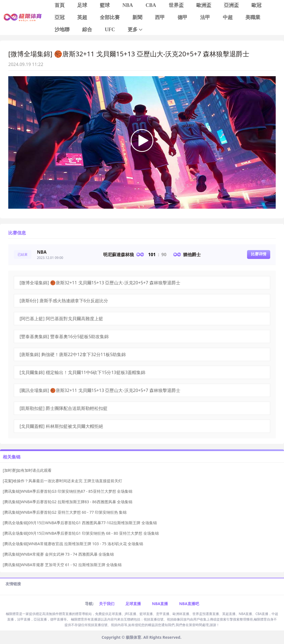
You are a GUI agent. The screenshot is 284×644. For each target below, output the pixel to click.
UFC (110, 30)
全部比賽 (110, 17)
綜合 (87, 30)
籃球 (105, 5)
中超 (228, 17)
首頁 (60, 5)
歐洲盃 (204, 5)
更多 (136, 30)
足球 (82, 5)
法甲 (205, 17)
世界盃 (176, 5)
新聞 (137, 17)
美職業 (253, 17)
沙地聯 (62, 30)
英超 (82, 17)
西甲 (160, 17)
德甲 (183, 17)
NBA (128, 5)
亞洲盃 (231, 5)
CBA (151, 5)
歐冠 (256, 5)
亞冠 (60, 17)
